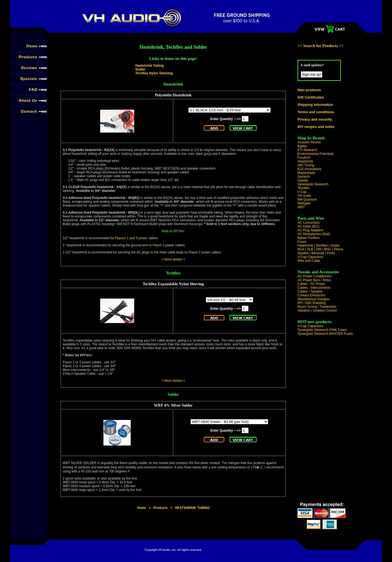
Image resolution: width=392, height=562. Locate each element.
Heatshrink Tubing (149, 66)
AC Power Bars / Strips (314, 280)
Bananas (318, 253)
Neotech (304, 177)
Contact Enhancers (311, 295)
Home (141, 508)
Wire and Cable (309, 261)
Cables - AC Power (311, 284)
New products (309, 90)
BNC (328, 249)
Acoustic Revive (309, 142)
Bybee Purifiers (309, 238)
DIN (319, 249)
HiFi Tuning (306, 165)
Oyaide (303, 180)
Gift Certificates (311, 97)
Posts (331, 253)
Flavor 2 (159, 245)
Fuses (302, 242)
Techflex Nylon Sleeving (154, 73)
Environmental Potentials (316, 154)
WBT (301, 207)
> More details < (173, 259)
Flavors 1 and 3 (126, 238)
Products (161, 508)
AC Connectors (309, 223)
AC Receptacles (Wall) (314, 234)
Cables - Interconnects (314, 288)
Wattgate (304, 203)
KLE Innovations (309, 169)
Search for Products (321, 46)
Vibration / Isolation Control (317, 311)
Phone (339, 249)
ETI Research (307, 150)
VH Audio (304, 196)
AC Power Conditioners (315, 276)
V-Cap (302, 192)
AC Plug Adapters (310, 230)
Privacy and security (315, 119)
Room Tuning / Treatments (317, 307)
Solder (140, 69)
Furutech (304, 158)
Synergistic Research (313, 184)
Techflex (304, 188)
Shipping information (315, 105)
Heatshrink (305, 161)
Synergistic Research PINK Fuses (322, 330)
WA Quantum (307, 199)
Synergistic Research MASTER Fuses (325, 334)
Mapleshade (306, 173)
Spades (303, 253)
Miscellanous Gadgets (314, 299)
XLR (310, 249)
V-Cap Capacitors (310, 257)
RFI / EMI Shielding (312, 303)
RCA (301, 249)
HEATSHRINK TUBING (192, 508)
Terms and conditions (316, 112)
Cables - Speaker (310, 291)
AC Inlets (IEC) (308, 226)
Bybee (302, 146)
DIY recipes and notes (316, 127)
